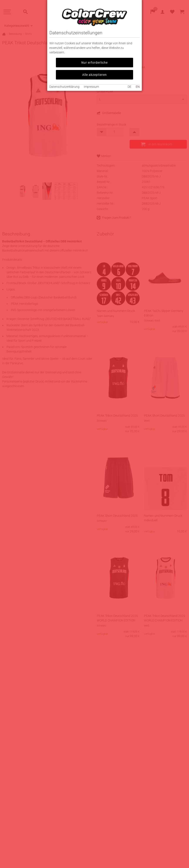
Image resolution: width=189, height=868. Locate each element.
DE (130, 87)
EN (138, 87)
